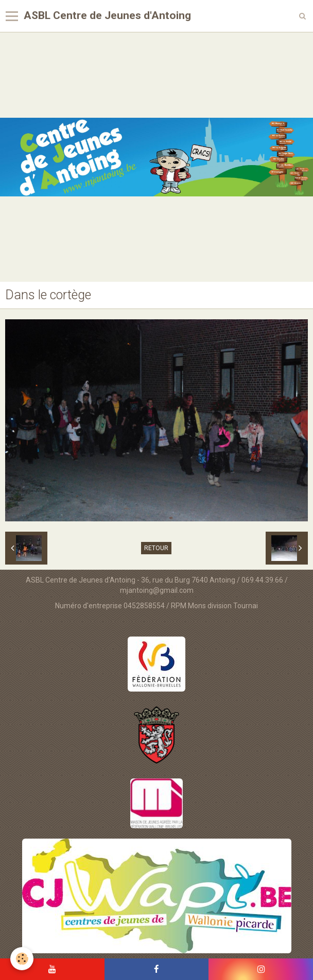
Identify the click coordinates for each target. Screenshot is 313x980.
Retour (156, 548)
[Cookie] (22, 959)
